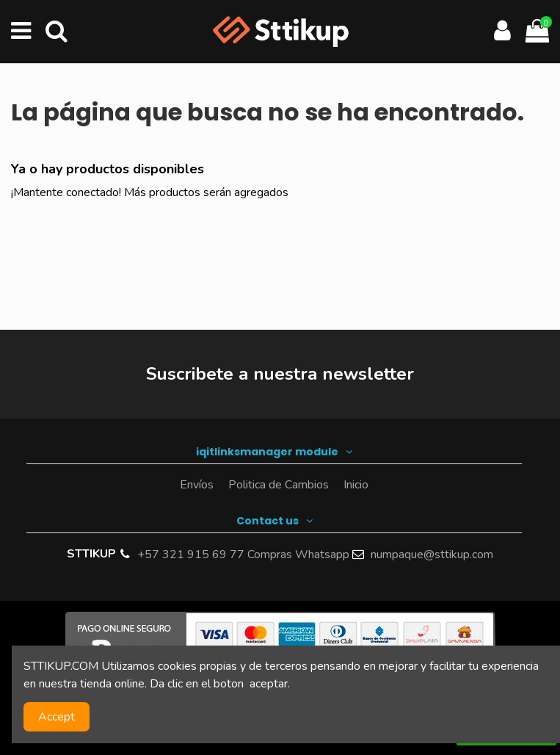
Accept (57, 717)
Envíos (197, 485)
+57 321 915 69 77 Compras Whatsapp (243, 554)
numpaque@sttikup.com (432, 554)
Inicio (356, 485)
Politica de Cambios (279, 485)
